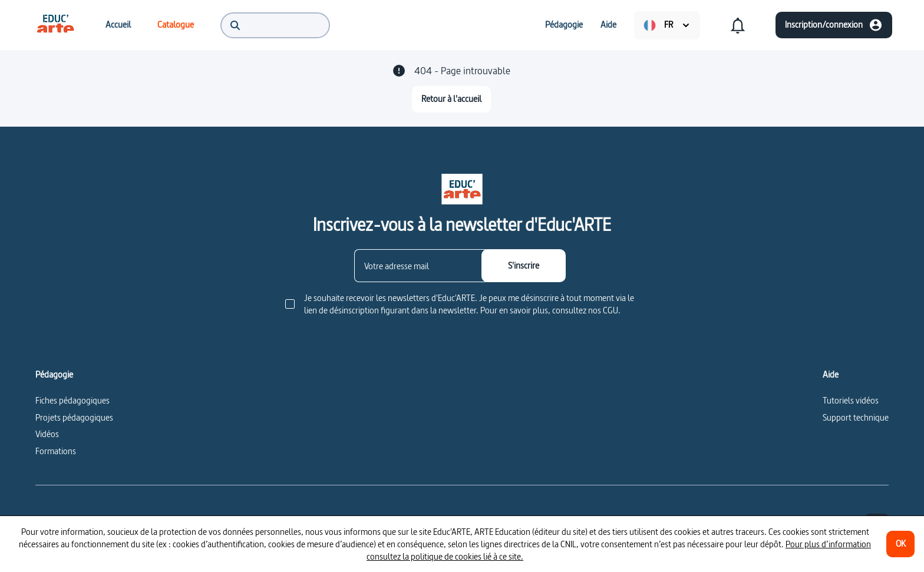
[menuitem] (55, 25)
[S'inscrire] (524, 266)
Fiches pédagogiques (72, 400)
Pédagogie (54, 375)
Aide (831, 375)
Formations (56, 451)
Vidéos (47, 434)
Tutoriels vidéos (851, 400)
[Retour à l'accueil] (451, 99)
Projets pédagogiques (74, 417)
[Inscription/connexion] (834, 25)
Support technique (856, 417)
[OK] (900, 544)
